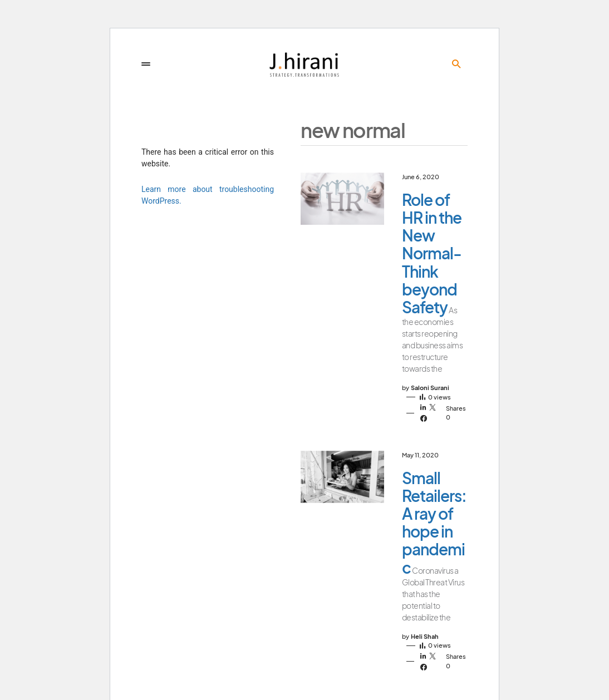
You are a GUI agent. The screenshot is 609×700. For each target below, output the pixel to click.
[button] (146, 64)
